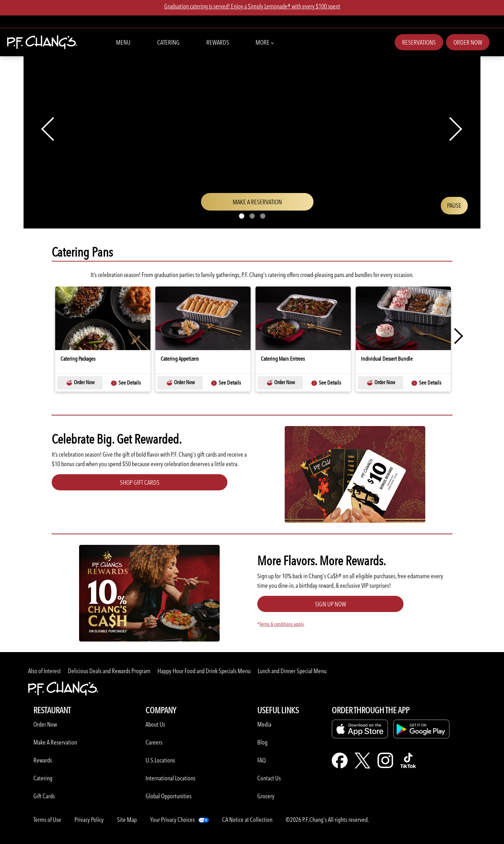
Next (455, 336)
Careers (154, 742)
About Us (155, 724)
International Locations (170, 778)
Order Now (468, 42)
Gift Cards (44, 796)
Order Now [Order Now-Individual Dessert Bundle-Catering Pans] (381, 383)
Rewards (218, 42)
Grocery (266, 796)
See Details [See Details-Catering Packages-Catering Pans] (125, 383)
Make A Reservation (55, 742)
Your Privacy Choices (172, 820)
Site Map (127, 820)
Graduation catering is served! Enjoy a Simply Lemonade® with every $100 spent (252, 6)
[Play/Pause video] (454, 206)
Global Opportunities (169, 796)
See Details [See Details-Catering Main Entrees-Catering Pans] (326, 383)
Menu (123, 42)
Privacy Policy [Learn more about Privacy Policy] (89, 820)
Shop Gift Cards (140, 482)
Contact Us (269, 778)
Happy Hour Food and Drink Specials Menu (204, 671)
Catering (168, 42)
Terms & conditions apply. (282, 624)
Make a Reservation (269, 204)
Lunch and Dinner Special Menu (292, 671)
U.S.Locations (160, 760)
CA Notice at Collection (247, 820)
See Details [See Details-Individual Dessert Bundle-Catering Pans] (426, 383)
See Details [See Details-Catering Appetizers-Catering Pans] (226, 383)
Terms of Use (47, 820)
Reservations (419, 42)
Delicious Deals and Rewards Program (109, 671)
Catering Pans (82, 252)
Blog (262, 742)
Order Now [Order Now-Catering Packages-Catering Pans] (80, 383)
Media (264, 724)
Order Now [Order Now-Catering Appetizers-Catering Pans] (180, 383)
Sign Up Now (331, 604)
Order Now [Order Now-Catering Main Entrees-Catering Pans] (280, 383)
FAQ (261, 760)
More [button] (264, 42)
